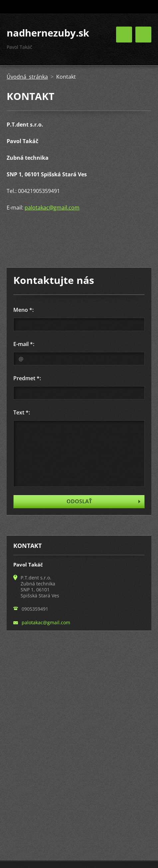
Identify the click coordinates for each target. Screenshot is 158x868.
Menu (143, 35)
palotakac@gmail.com (52, 208)
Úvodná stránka (27, 77)
